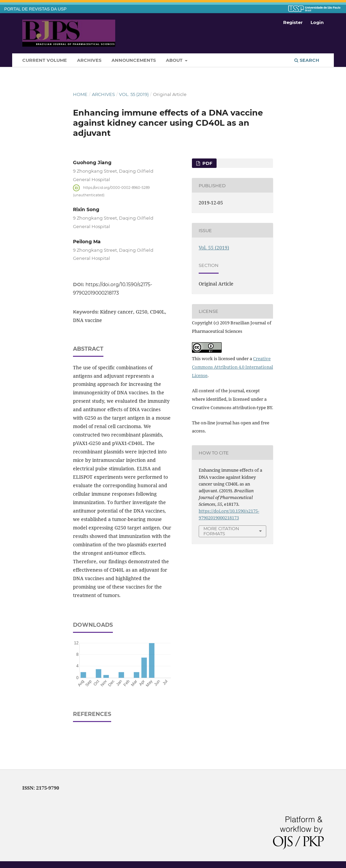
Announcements (134, 60)
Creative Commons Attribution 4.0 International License (232, 367)
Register (293, 22)
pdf (207, 163)
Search (307, 60)
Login (317, 22)
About (175, 60)
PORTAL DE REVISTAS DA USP (35, 9)
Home (80, 94)
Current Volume (45, 60)
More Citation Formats (221, 531)
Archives (89, 60)
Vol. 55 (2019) (134, 94)
